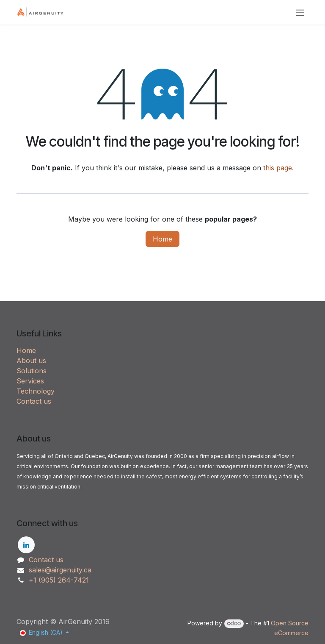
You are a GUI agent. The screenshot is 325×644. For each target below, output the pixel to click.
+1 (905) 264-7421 (59, 580)
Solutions (32, 371)
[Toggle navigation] (300, 12)
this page (278, 168)
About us (31, 361)
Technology (36, 391)
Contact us (34, 401)
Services (30, 381)
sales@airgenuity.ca (60, 570)
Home (162, 239)
